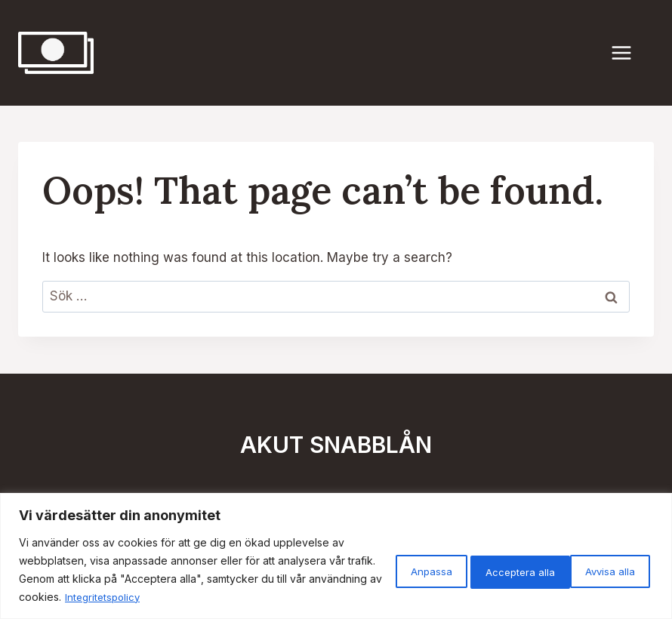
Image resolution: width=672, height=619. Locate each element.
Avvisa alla (484, 570)
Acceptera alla (595, 570)
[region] (336, 556)
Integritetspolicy (283, 597)
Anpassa (387, 570)
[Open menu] (629, 52)
